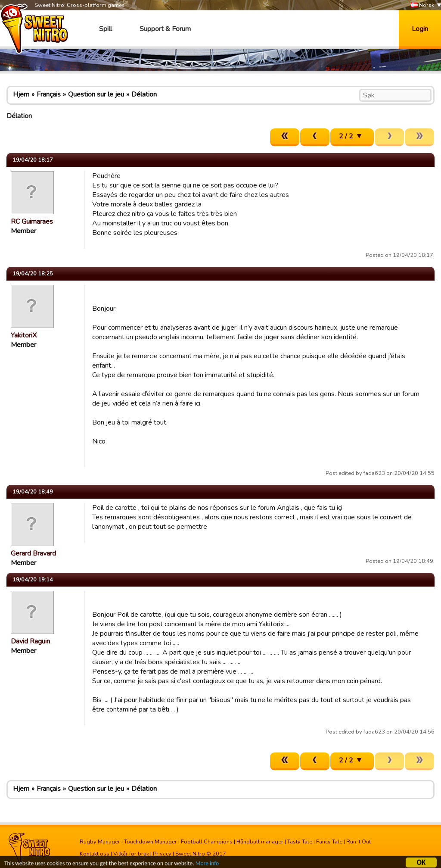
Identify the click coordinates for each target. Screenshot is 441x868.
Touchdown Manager (151, 842)
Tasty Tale (300, 842)
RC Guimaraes (32, 222)
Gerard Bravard (33, 553)
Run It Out (359, 842)
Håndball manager (260, 842)
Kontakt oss (95, 854)
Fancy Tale (329, 842)
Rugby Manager (100, 842)
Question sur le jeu (96, 94)
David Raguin (30, 641)
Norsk (422, 5)
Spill (106, 29)
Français (49, 94)
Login (420, 29)
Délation (144, 94)
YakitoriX (24, 335)
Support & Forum (165, 29)
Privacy (162, 854)
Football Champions (207, 842)
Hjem (21, 94)
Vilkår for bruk (131, 854)
